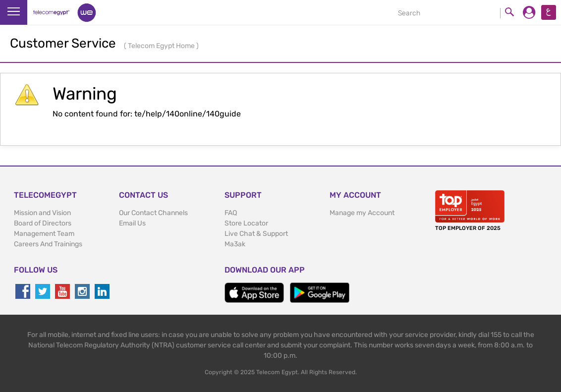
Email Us (132, 223)
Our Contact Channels (153, 213)
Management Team (44, 234)
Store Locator (246, 223)
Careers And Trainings (48, 244)
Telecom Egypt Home (162, 46)
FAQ (231, 213)
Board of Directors (43, 223)
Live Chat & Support (256, 234)
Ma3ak (235, 244)
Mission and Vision (42, 213)
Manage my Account (362, 213)
